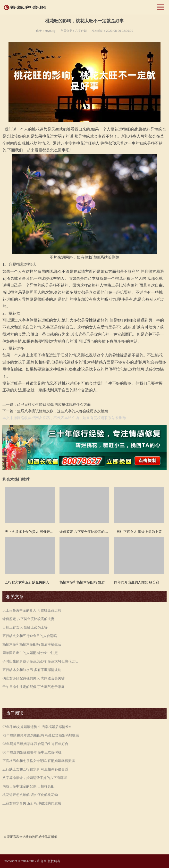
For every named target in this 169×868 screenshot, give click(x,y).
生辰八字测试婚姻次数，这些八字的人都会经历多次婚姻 (63, 411)
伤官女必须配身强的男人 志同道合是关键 (34, 678)
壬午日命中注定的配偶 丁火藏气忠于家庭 (34, 687)
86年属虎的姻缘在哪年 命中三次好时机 (32, 752)
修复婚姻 (51, 837)
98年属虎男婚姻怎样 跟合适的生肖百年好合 (35, 744)
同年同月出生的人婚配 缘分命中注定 (30, 653)
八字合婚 (81, 31)
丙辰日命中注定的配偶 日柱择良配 (28, 786)
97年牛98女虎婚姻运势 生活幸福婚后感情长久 (37, 727)
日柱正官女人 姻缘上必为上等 (25, 627)
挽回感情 (38, 837)
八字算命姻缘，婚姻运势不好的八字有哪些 (35, 778)
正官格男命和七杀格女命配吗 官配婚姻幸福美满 (39, 761)
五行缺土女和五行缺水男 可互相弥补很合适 (35, 769)
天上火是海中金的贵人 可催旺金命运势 (32, 610)
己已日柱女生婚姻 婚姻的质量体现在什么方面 (54, 404)
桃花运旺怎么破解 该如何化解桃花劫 (30, 795)
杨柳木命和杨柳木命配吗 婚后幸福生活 (32, 644)
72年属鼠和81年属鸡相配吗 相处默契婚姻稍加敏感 (41, 735)
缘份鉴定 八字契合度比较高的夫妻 (28, 619)
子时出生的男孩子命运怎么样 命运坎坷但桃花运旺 (40, 661)
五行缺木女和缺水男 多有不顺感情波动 (32, 670)
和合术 (21, 837)
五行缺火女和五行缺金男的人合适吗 (30, 636)
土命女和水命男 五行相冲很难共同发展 (32, 803)
